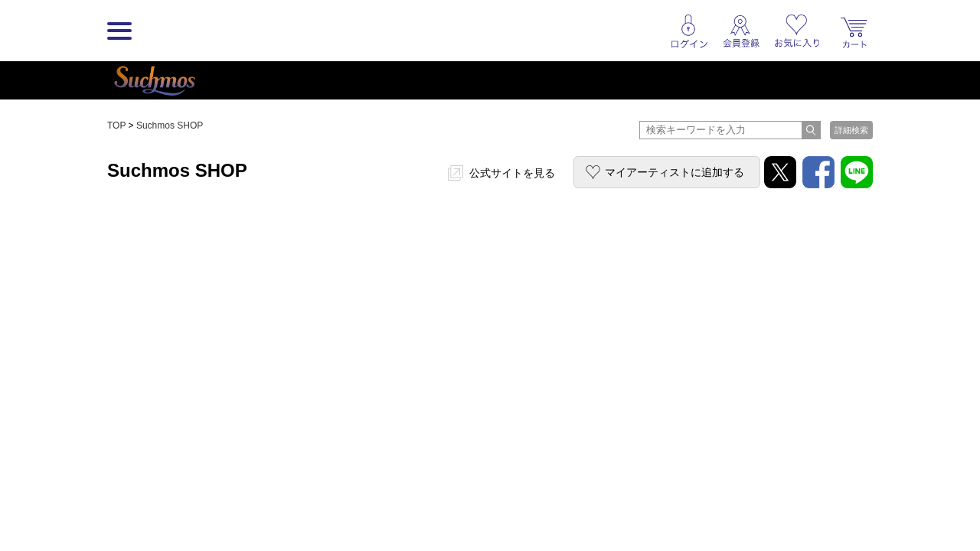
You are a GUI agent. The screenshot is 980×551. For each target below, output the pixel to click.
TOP (116, 126)
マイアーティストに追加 (675, 172)
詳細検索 (851, 130)
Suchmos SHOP (170, 126)
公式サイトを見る (512, 173)
